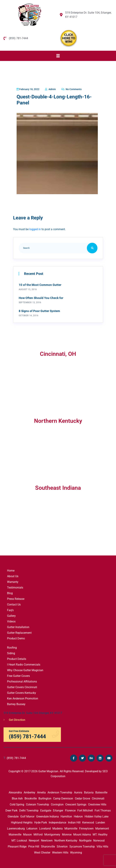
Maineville (15, 835)
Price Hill (34, 847)
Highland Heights (22, 823)
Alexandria (15, 792)
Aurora (78, 792)
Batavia (89, 792)
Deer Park (11, 810)
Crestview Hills (97, 804)
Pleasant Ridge (17, 847)
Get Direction (14, 720)
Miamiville (71, 829)
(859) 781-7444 (15, 758)
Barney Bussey (16, 704)
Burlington (45, 798)
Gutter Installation (18, 627)
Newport (34, 841)
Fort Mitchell (85, 810)
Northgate (85, 841)
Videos (11, 621)
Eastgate (46, 810)
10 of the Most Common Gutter (40, 285)
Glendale (13, 816)
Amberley (29, 792)
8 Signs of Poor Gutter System (39, 311)
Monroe (67, 835)
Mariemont (102, 829)
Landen (100, 823)
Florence (70, 810)
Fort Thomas (103, 810)
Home (11, 571)
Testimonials (15, 588)
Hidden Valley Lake (96, 816)
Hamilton (66, 816)
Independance (57, 823)
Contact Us (14, 604)
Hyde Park (41, 823)
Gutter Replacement (19, 633)
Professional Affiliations (22, 682)
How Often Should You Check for (41, 298)
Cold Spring (17, 804)
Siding (11, 653)
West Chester (42, 853)
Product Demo (16, 638)
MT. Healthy (100, 835)
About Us (13, 576)
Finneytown (86, 829)
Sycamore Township (82, 847)
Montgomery (52, 835)
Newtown (47, 841)
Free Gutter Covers (18, 676)
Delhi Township (29, 810)
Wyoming (76, 853)
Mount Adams (82, 835)
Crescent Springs (76, 804)
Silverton (62, 847)
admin (51, 89)
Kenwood (88, 823)
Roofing (12, 648)
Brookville (31, 798)
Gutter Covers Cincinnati (22, 687)
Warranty (13, 582)
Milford (38, 835)
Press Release (16, 599)
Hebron (78, 816)
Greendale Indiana (47, 816)
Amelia (41, 792)
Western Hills (60, 853)
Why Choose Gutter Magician (25, 670)
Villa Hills (102, 847)
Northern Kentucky (66, 841)
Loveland (45, 829)
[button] (58, 56)
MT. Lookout (19, 841)
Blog (10, 593)
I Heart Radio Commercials (24, 665)
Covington (57, 804)
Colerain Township (38, 804)
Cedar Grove (82, 798)
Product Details (17, 659)
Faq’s (10, 610)
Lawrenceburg (16, 829)
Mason (27, 835)
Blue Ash (17, 798)
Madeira (58, 829)
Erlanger (58, 810)
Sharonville (48, 847)
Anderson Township (60, 792)
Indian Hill (74, 823)
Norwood (99, 841)
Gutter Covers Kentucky (22, 693)
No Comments (72, 89)
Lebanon (32, 829)
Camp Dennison (63, 798)
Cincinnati (98, 798)
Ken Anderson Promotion (23, 698)
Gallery (11, 616)
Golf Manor (27, 816)
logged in (35, 229)
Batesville (101, 792)
